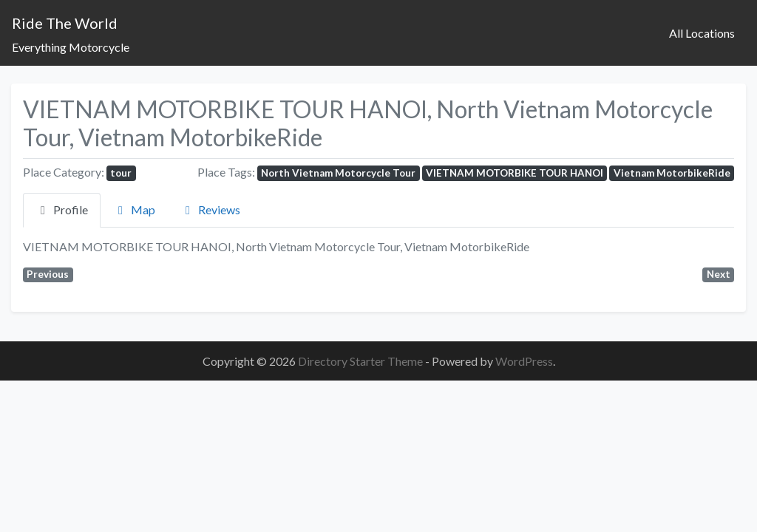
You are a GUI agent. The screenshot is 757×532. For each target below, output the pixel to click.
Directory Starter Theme (361, 361)
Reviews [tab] (210, 209)
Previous (48, 274)
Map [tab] (134, 209)
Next (719, 274)
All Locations (702, 33)
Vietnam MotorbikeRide (672, 173)
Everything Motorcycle (71, 47)
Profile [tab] (62, 209)
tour (121, 173)
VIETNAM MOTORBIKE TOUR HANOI (515, 173)
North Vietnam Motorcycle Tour (338, 173)
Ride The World (65, 23)
